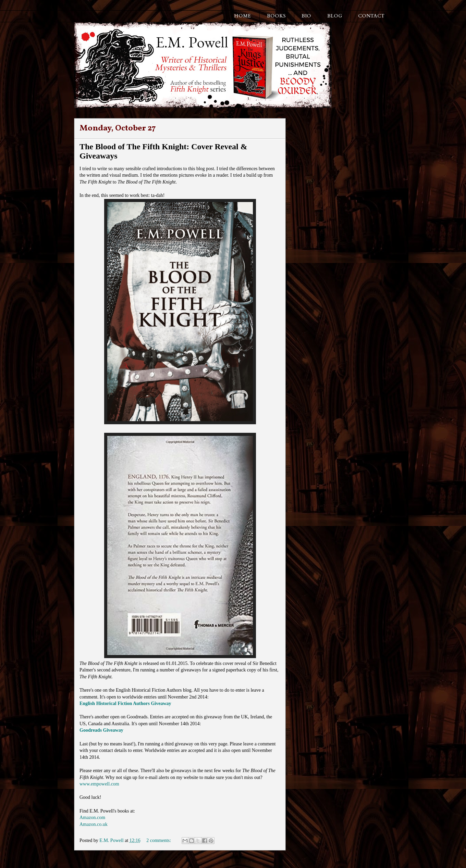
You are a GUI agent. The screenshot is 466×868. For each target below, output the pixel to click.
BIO (306, 16)
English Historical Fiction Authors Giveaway (125, 703)
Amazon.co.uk (94, 824)
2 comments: (159, 840)
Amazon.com (92, 817)
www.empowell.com (99, 784)
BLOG (335, 16)
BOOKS (276, 16)
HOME (242, 16)
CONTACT (371, 16)
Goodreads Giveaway (101, 730)
